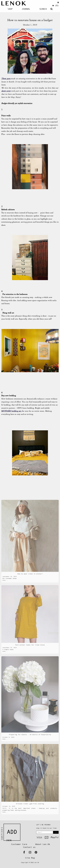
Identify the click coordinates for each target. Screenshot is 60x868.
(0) (55, 5)
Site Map (30, 858)
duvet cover (6, 91)
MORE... (5, 580)
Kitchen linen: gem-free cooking (30, 804)
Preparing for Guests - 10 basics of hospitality (30, 735)
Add (12, 832)
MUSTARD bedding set (11, 411)
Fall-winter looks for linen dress (30, 645)
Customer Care (19, 844)
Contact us (29, 847)
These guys (6, 78)
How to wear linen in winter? (30, 574)
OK (56, 832)
